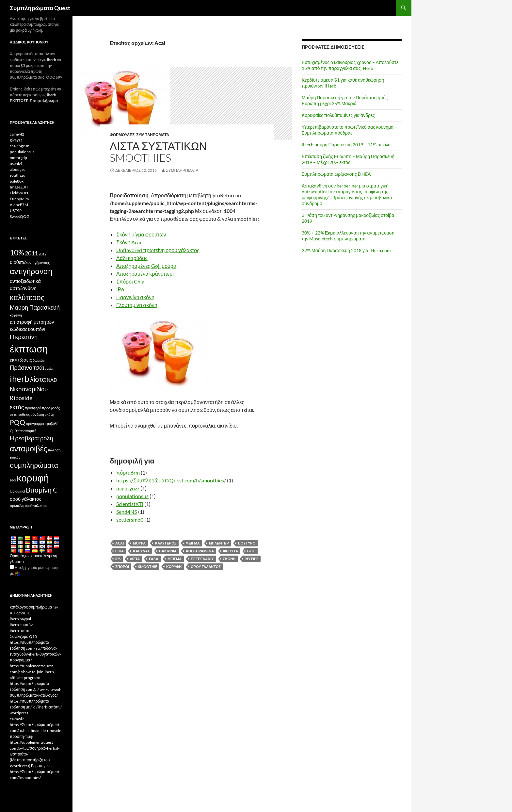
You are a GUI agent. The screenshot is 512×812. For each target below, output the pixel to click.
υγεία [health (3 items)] (49, 368)
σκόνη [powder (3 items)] (49, 414)
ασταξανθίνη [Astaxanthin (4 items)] (23, 288)
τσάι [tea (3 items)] (13, 480)
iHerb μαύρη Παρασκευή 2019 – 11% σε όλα (346, 145)
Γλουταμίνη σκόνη (137, 305)
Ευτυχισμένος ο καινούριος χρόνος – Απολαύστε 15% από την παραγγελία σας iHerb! (350, 65)
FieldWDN (19, 193)
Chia (120, 551)
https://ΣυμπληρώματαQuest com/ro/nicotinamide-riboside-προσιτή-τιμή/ (36, 731)
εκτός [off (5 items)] (17, 407)
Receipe (251, 559)
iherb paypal (20, 619)
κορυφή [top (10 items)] (33, 478)
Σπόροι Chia (130, 281)
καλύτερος (166, 543)
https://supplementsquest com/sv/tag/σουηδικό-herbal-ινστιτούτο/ (35, 748)
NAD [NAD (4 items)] (52, 380)
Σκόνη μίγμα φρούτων (141, 234)
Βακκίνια (168, 551)
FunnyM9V (20, 199)
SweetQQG (20, 216)
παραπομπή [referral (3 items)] (27, 431)
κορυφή (174, 567)
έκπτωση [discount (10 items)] (29, 349)
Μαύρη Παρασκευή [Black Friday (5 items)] (35, 307)
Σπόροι (122, 567)
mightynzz (128, 488)
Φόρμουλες (122, 135)
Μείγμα (192, 543)
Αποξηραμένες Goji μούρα (146, 266)
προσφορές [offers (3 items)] (51, 408)
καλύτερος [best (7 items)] (27, 297)
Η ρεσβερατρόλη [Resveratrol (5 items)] (32, 438)
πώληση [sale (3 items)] (54, 450)
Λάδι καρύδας (132, 258)
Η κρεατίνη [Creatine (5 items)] (24, 337)
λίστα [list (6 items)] (38, 379)
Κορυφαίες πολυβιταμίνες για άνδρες (338, 115)
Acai (120, 543)
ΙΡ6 (120, 289)
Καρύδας (141, 551)
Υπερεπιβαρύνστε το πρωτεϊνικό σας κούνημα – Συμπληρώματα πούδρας (349, 130)
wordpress (19, 713)
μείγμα (175, 559)
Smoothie (148, 567)
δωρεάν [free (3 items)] (39, 360)
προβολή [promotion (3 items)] (51, 423)
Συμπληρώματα (153, 135)
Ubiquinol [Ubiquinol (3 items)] (17, 491)
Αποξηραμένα (200, 551)
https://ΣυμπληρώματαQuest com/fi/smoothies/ (171, 480)
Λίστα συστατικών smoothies (158, 152)
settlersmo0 (130, 520)
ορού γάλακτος (206, 567)
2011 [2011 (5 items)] (31, 253)
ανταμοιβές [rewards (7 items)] (28, 448)
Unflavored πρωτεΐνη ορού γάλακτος (158, 250)
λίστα (135, 559)
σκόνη (229, 559)
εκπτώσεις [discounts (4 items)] (21, 360)
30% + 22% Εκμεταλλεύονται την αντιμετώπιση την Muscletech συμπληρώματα (348, 236)
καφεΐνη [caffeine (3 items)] (16, 315)
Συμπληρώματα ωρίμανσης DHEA (336, 174)
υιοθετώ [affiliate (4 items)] (18, 262)
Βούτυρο (247, 543)
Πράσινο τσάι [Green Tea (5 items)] (27, 367)
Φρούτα (231, 551)
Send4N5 (127, 512)
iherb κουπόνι (22, 625)
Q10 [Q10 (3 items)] (13, 431)
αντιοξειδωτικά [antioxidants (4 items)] (25, 281)
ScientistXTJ (130, 504)
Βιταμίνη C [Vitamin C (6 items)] (42, 490)
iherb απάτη (20, 631)
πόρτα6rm (128, 472)
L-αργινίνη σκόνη (135, 297)
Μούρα (139, 543)
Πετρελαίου (202, 559)
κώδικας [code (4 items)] (19, 329)
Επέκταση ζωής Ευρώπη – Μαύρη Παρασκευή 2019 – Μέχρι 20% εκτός (348, 159)
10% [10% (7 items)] (17, 252)
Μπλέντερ (219, 543)
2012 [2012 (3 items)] (42, 254)
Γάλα (154, 559)
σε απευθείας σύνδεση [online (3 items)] (27, 414)
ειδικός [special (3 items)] (15, 457)
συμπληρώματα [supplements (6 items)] (34, 465)
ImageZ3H (19, 187)
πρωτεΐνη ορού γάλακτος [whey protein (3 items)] (29, 505)
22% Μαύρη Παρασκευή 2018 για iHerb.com (346, 250)
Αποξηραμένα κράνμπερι (145, 274)
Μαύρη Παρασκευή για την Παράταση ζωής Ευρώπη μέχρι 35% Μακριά (345, 100)
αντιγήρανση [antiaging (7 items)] (31, 271)
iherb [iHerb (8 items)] (20, 379)
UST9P (16, 211)
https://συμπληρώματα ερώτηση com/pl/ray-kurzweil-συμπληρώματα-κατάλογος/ (36, 689)
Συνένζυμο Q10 (23, 636)
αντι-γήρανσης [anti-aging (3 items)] (39, 262)
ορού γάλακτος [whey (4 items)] (26, 499)
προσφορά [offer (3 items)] (33, 408)
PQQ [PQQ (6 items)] (17, 422)
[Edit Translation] (12, 567)
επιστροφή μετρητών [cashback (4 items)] (32, 322)
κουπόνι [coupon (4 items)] (37, 329)
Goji (251, 551)
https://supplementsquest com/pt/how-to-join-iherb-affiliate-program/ (32, 672)
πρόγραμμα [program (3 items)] (35, 423)
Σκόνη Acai (129, 242)
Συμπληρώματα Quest (40, 8)
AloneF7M (19, 205)
